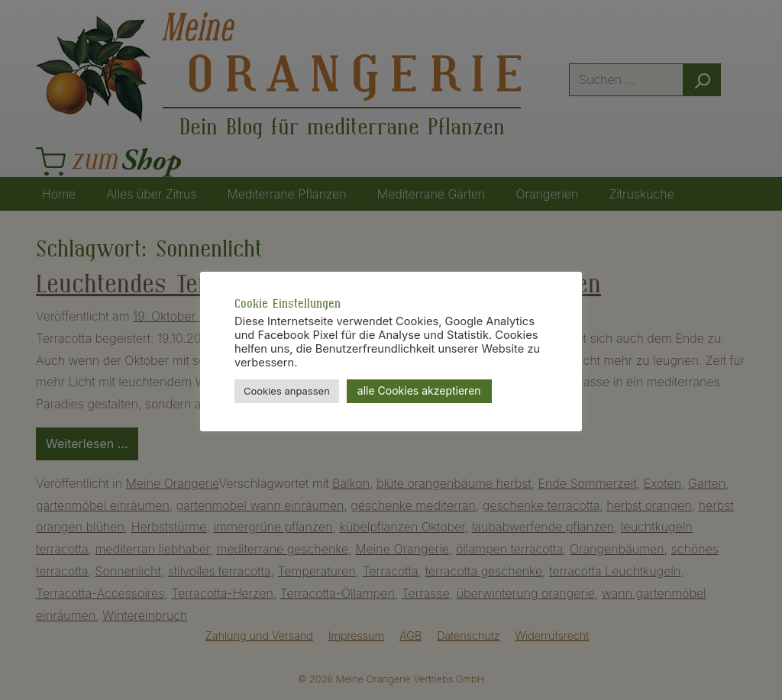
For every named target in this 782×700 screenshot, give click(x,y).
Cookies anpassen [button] (287, 391)
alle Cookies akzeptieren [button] (419, 390)
